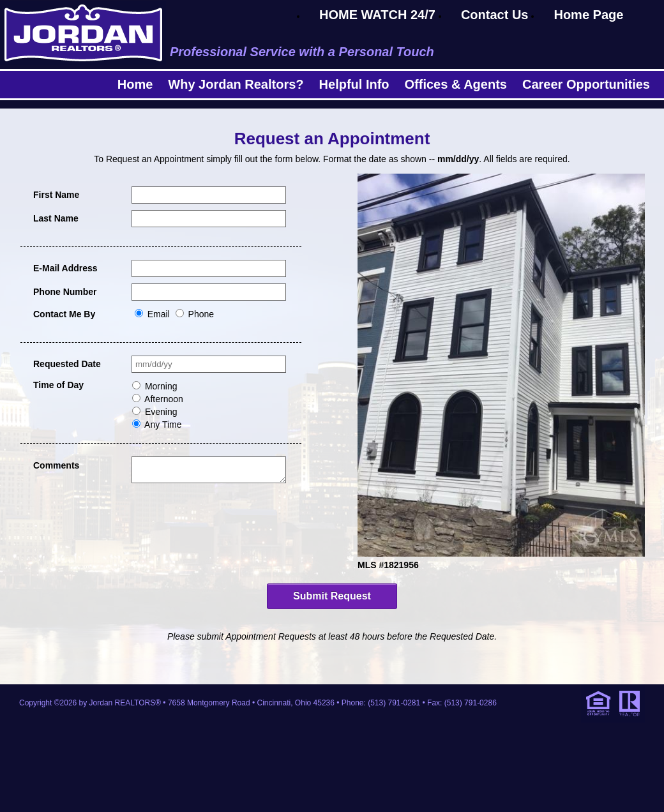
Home (135, 84)
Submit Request (332, 596)
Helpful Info (354, 84)
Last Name (56, 218)
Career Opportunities (586, 84)
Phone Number (65, 292)
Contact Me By (64, 314)
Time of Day (58, 385)
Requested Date (67, 364)
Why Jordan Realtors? (236, 84)
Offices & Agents (456, 84)
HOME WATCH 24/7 (377, 15)
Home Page (588, 15)
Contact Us (495, 15)
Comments (56, 465)
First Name (56, 195)
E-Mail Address (65, 268)
